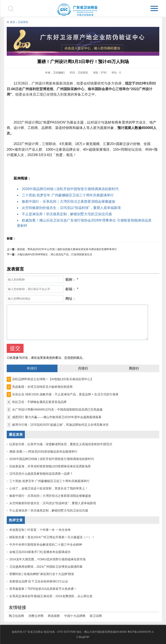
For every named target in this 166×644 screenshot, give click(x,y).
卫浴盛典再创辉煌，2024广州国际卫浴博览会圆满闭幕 (46, 567)
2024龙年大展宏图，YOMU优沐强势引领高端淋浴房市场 (47, 559)
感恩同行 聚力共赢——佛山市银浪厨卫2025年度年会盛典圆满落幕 (54, 417)
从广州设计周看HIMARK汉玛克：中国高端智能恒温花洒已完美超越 (55, 409)
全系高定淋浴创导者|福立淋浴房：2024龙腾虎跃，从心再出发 (51, 596)
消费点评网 (36, 616)
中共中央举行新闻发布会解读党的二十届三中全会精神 (46, 545)
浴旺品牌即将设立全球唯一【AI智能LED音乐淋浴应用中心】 (50, 379)
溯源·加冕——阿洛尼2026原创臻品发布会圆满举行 (43, 452)
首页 (13, 22)
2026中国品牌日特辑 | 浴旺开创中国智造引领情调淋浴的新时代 (70, 189)
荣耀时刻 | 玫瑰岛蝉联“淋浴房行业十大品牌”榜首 (42, 574)
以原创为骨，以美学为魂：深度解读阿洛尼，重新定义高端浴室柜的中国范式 (61, 444)
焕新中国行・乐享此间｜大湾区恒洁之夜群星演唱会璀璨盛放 (69, 201)
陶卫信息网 (16, 616)
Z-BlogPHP (83, 637)
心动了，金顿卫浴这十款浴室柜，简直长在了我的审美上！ (49, 488)
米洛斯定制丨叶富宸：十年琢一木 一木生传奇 (40, 530)
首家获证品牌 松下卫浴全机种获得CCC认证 (39, 581)
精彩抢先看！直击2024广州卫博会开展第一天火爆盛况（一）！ (52, 537)
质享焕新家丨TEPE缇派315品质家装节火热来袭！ (43, 589)
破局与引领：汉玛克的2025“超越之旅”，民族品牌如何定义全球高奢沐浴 (58, 425)
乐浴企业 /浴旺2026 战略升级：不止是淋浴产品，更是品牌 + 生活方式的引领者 (63, 394)
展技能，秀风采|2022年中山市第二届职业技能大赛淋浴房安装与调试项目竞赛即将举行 (67, 249)
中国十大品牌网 (75, 616)
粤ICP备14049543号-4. (141, 632)
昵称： (71, 280)
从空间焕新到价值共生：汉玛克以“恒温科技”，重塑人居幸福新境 (71, 208)
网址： (71, 299)
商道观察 (54, 616)
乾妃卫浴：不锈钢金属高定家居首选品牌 (37, 402)
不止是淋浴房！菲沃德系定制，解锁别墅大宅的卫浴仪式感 (67, 214)
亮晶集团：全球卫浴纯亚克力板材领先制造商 (40, 387)
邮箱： (71, 289)
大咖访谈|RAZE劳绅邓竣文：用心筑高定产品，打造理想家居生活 (55, 254)
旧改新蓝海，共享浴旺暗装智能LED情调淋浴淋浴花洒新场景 (50, 466)
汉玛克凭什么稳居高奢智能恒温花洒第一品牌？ (41, 474)
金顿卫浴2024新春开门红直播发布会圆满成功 (40, 552)
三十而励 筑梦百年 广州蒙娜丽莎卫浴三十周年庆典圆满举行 (68, 195)
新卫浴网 (96, 616)
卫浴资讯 (23, 22)
